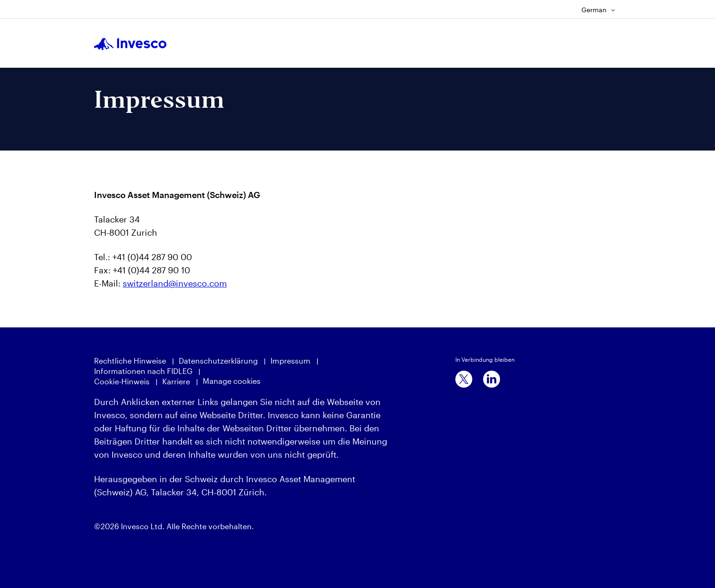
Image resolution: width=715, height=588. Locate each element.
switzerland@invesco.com (175, 283)
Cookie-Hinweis (122, 381)
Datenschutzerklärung (218, 361)
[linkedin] (492, 379)
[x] (464, 379)
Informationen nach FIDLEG (143, 371)
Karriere (176, 381)
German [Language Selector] (598, 10)
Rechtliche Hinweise (130, 361)
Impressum (290, 361)
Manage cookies (232, 381)
